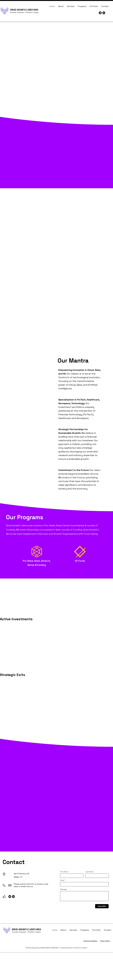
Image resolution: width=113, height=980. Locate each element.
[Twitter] (100, 13)
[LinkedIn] (104, 13)
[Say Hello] (102, 906)
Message (64, 889)
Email (62, 880)
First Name (64, 872)
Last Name (90, 872)
